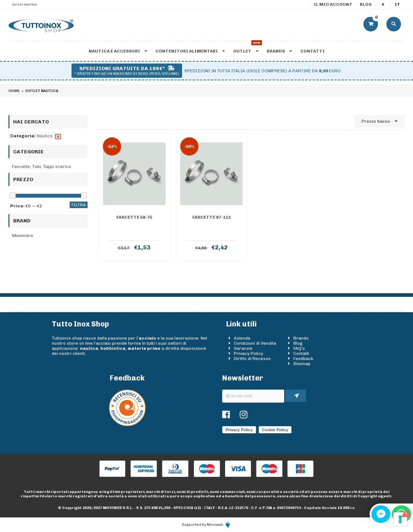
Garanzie (243, 348)
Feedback (303, 359)
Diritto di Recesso (252, 359)
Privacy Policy (248, 353)
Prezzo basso (379, 121)
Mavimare (23, 236)
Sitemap (302, 364)
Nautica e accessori (118, 51)
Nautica (45, 136)
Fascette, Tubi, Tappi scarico (42, 167)
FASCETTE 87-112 (211, 217)
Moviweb (219, 525)
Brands (279, 51)
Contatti (312, 51)
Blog (366, 4)
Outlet (246, 51)
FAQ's (299, 348)
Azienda (242, 338)
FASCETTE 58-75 (134, 217)
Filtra (79, 205)
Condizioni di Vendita (255, 343)
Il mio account (333, 4)
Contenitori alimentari (190, 51)
